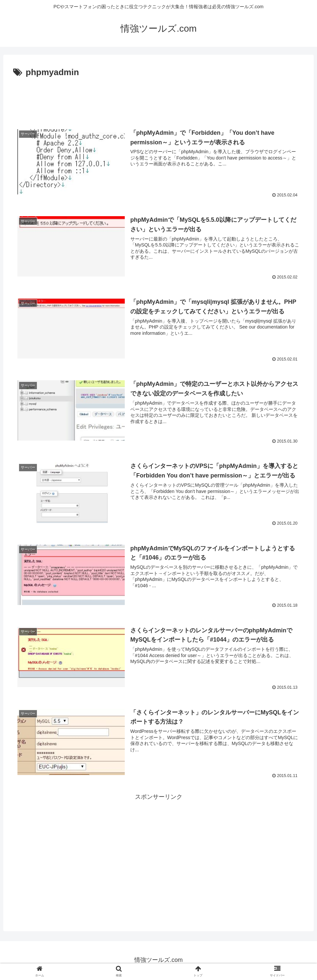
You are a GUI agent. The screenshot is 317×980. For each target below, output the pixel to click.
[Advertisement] (158, 98)
